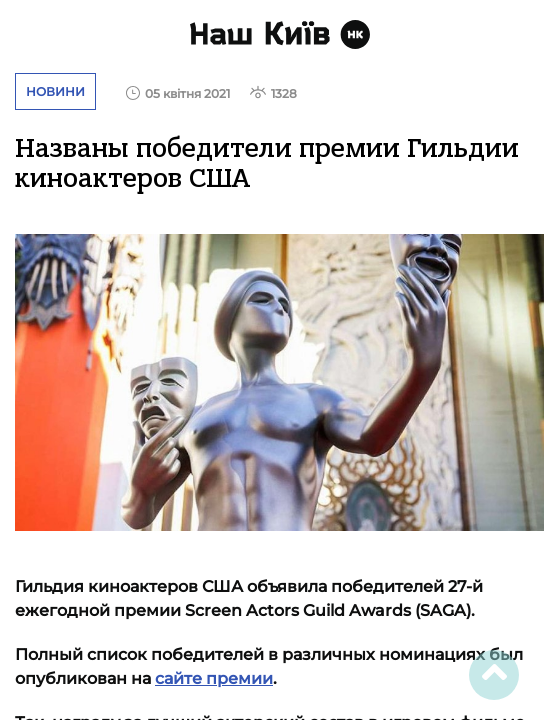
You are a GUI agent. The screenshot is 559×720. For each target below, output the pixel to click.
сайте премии (214, 678)
